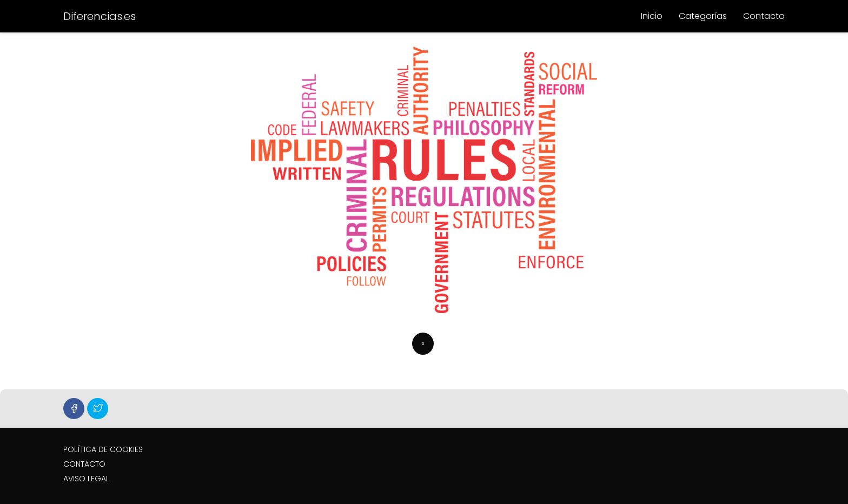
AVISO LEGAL (86, 479)
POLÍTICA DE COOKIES (103, 449)
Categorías (703, 16)
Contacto (764, 16)
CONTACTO (84, 464)
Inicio (652, 16)
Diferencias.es (100, 16)
